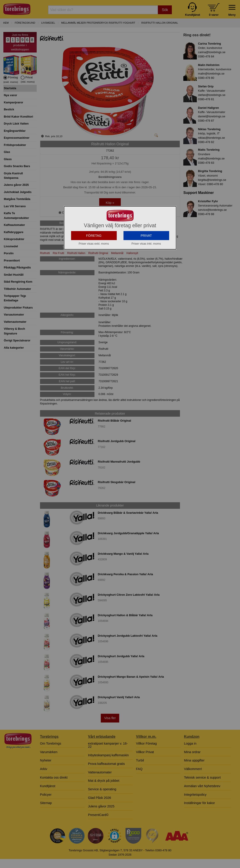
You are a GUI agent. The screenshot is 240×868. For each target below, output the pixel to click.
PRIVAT (146, 247)
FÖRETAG (94, 247)
